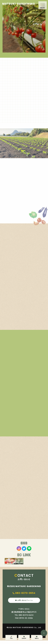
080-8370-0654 (26, 594)
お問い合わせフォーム (25, 603)
